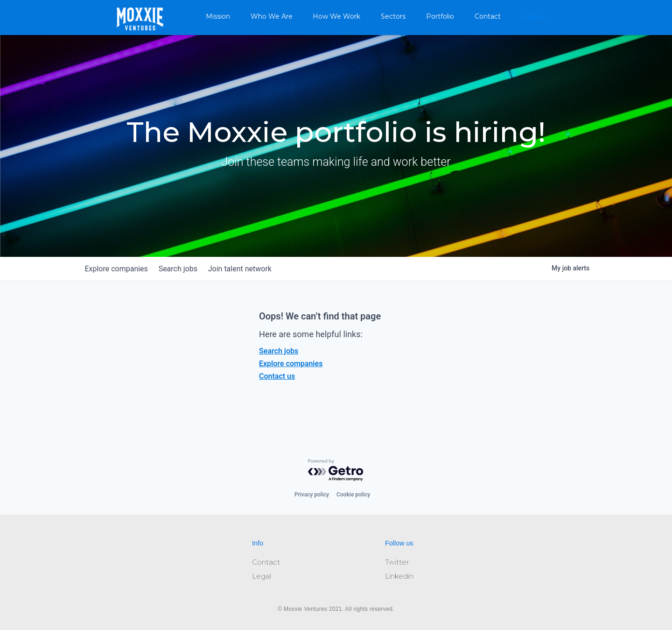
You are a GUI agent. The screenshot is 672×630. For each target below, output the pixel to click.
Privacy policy (312, 495)
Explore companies (291, 364)
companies (118, 269)
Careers (534, 16)
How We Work (336, 16)
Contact (488, 16)
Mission (218, 16)
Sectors (393, 16)
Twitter (397, 562)
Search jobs (279, 351)
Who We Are (272, 16)
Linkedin (399, 576)
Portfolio (440, 16)
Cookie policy (353, 495)
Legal (262, 576)
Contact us (277, 376)
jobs (184, 269)
